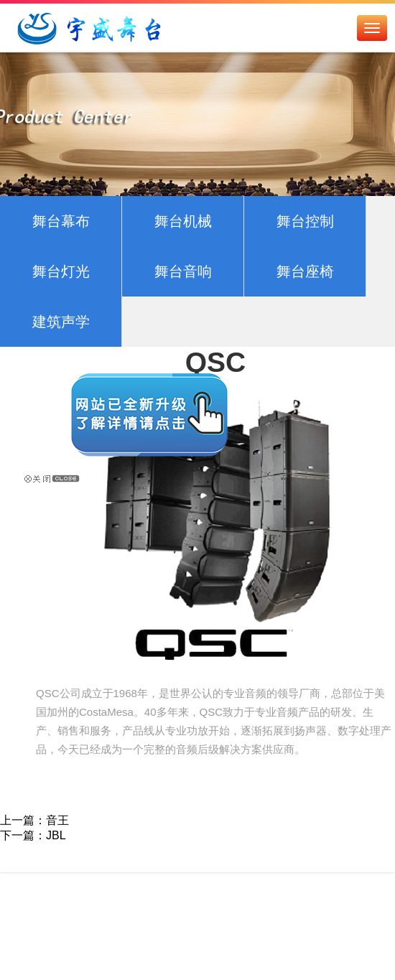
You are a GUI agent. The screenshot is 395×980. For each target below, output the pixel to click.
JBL (56, 835)
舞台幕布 (61, 221)
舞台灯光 (61, 271)
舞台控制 (305, 221)
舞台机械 (183, 221)
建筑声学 (61, 322)
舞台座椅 (305, 271)
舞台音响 (183, 271)
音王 (57, 820)
